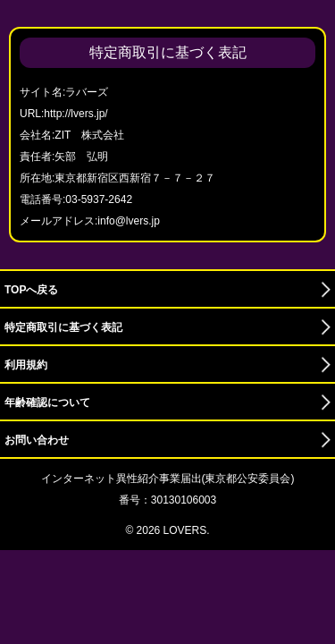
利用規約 (26, 365)
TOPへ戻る (31, 290)
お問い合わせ (37, 440)
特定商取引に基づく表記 (63, 327)
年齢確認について (47, 402)
